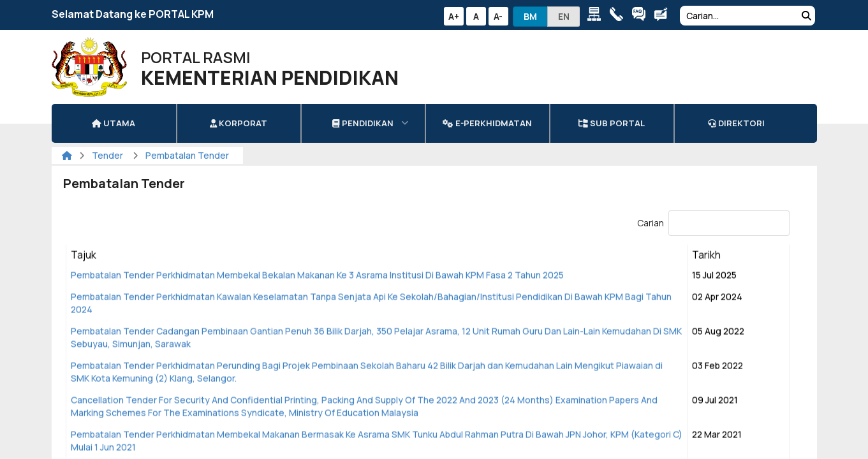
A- (498, 16)
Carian (713, 223)
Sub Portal (612, 123)
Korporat (239, 123)
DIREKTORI (736, 123)
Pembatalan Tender (187, 155)
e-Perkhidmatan (487, 123)
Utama (114, 123)
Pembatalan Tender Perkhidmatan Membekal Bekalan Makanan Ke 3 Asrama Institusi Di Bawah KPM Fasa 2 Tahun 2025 (317, 276)
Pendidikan (363, 123)
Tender (108, 155)
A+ (454, 16)
